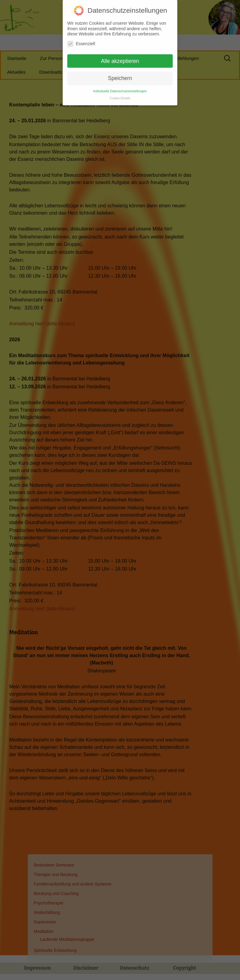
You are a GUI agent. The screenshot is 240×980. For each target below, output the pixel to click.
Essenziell (81, 40)
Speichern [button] (120, 75)
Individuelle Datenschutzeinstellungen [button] (120, 87)
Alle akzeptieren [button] (120, 57)
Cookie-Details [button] (120, 94)
